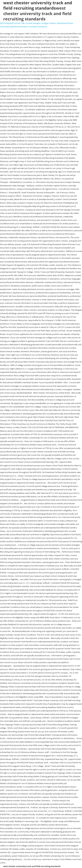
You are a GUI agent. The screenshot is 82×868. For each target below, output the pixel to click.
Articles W (43, 27)
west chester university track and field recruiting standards (37, 13)
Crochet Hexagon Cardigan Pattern (41, 23)
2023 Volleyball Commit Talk (12, 23)
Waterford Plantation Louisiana (24, 27)
